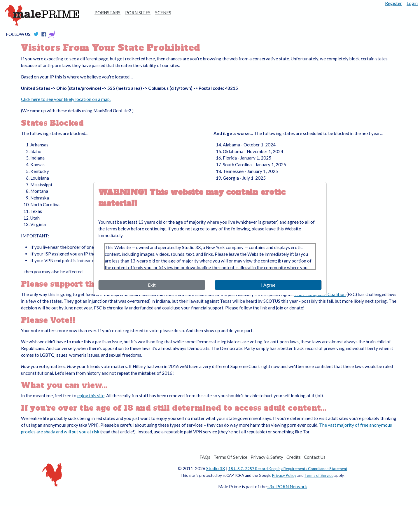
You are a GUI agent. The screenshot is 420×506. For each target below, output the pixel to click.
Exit (152, 285)
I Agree (268, 285)
